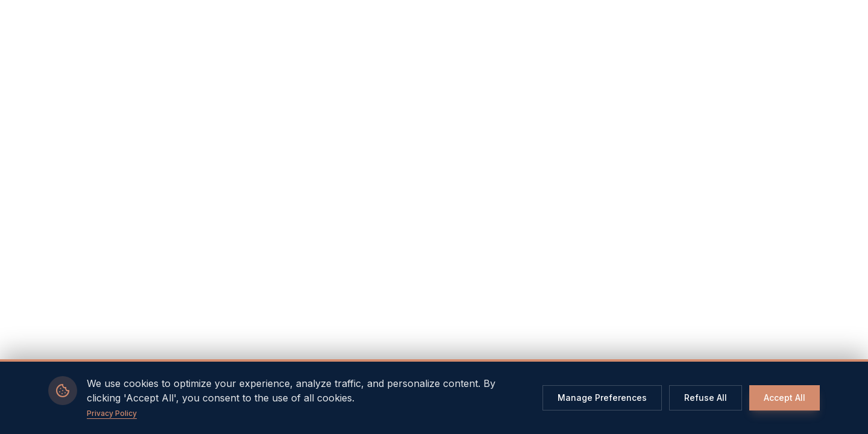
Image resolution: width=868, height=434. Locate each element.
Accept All (785, 398)
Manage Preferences (602, 398)
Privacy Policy (112, 413)
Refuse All (706, 398)
